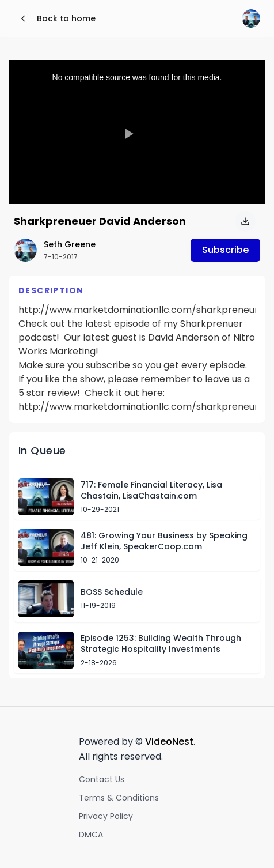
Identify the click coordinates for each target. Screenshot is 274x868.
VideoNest (169, 741)
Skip (232, 451)
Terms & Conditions (119, 798)
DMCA (91, 835)
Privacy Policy (106, 816)
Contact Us (102, 779)
